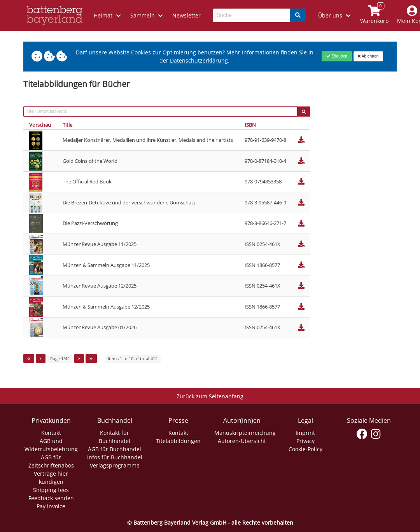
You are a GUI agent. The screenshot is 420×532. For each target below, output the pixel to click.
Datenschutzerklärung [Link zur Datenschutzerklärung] (199, 60)
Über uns (330, 15)
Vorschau (40, 125)
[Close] (337, 56)
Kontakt (51, 433)
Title (67, 125)
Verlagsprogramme (115, 465)
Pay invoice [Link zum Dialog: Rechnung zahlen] (51, 506)
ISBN (250, 125)
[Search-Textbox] (251, 15)
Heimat (103, 15)
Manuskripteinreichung (245, 433)
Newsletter (186, 15)
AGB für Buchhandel (115, 449)
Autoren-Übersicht (242, 441)
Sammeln (143, 15)
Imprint (305, 433)
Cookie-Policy (305, 449)
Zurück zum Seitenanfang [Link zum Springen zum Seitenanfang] (210, 396)
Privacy (305, 441)
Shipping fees (51, 490)
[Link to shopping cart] (374, 15)
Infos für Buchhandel (115, 457)
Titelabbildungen (178, 441)
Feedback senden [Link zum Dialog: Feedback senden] (51, 498)
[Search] (298, 15)
